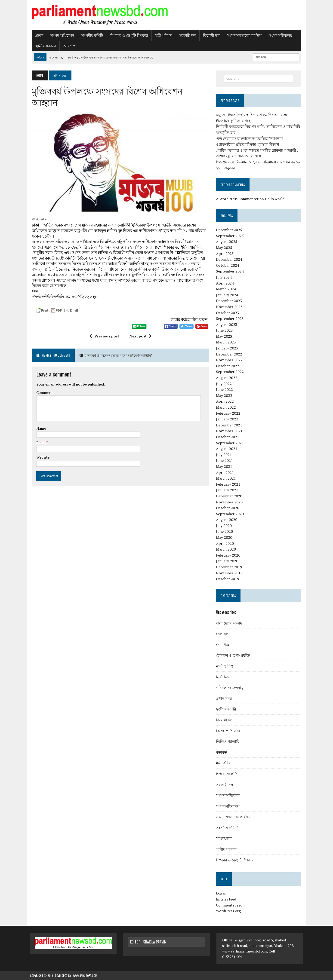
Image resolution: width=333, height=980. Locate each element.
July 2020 (224, 526)
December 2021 (230, 425)
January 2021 (228, 490)
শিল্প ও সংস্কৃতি (227, 774)
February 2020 (229, 555)
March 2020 (226, 549)
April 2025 (225, 254)
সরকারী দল (186, 35)
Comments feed (230, 905)
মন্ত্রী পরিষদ (162, 35)
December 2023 (230, 301)
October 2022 (228, 366)
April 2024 (225, 283)
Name (40, 418)
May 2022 (225, 395)
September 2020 (230, 514)
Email (40, 432)
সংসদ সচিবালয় (279, 35)
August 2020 (227, 520)
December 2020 (230, 496)
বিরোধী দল (210, 35)
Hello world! (276, 199)
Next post (140, 326)
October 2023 (228, 313)
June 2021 (225, 461)
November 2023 (230, 307)
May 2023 (225, 336)
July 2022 (224, 384)
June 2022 (225, 390)
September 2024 (230, 271)
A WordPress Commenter (238, 199)
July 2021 (224, 455)
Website (41, 447)
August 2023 (227, 325)
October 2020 (228, 508)
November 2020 (230, 502)
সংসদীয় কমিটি (91, 35)
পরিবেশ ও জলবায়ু (230, 688)
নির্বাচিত (223, 677)
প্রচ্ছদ (38, 35)
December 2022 (230, 354)
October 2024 (228, 265)
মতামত (222, 752)
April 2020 (225, 543)
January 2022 (228, 419)
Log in (222, 893)
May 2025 (225, 248)
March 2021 (226, 478)
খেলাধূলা (223, 634)
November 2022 (230, 360)
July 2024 (224, 277)
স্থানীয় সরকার (44, 46)
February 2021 (229, 484)
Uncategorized (227, 612)
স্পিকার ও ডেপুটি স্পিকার (128, 35)
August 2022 (227, 378)
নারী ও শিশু (225, 666)
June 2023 (225, 331)
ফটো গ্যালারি (227, 709)
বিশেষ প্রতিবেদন (228, 731)
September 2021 (230, 443)
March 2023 (226, 342)
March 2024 (226, 289)
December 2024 (230, 260)
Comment (43, 382)
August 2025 (227, 242)
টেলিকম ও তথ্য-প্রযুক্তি (233, 655)
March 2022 (226, 407)
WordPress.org (229, 911)
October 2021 (228, 437)
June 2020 (225, 532)
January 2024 (228, 295)
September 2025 (230, 236)
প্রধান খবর (224, 698)
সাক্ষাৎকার (224, 838)
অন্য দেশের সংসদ (229, 623)
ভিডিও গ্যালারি (228, 741)
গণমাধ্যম (223, 644)
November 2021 (230, 431)
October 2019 (228, 579)
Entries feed (227, 899)
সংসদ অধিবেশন (61, 35)
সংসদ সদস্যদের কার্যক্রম (243, 35)
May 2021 (225, 466)
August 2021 (227, 449)
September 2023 (230, 319)
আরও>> (68, 46)
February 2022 (229, 413)
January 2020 (228, 561)
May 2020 (225, 538)
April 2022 (225, 401)
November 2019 (230, 573)
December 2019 (230, 567)
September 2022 (230, 372)
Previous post (104, 326)
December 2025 (230, 230)
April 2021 (225, 472)
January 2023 (228, 348)
